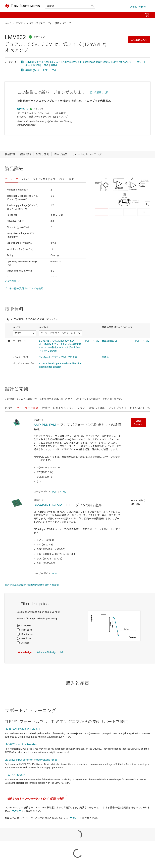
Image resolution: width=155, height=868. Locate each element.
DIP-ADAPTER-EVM (48, 505)
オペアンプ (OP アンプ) (39, 23)
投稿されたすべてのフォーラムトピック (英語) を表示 (36, 799)
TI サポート (76, 818)
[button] (8, 15)
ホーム (8, 23)
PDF (46, 65)
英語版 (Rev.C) (33, 70)
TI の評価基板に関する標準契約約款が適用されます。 (33, 585)
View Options (138, 423)
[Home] (22, 6)
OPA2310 (23, 109)
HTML (54, 65)
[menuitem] (138, 15)
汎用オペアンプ (63, 23)
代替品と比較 (101, 92)
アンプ (19, 23)
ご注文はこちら (139, 40)
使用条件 (16, 811)
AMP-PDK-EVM (45, 425)
